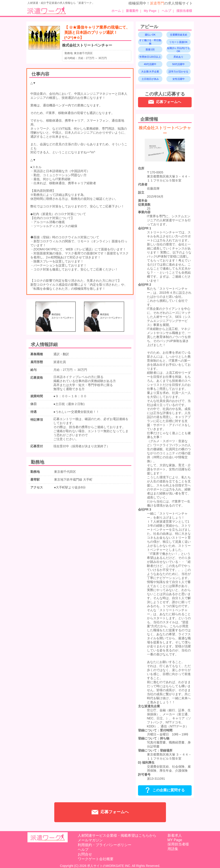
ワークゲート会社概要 (96, 859)
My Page (150, 11)
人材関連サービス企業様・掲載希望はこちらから (117, 835)
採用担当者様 (178, 844)
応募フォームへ (165, 102)
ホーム (116, 11)
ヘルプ (166, 11)
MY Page (175, 840)
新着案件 (132, 11)
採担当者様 (184, 11)
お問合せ (85, 854)
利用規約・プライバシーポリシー (105, 845)
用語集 (173, 849)
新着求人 (175, 835)
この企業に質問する (165, 791)
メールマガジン (90, 840)
